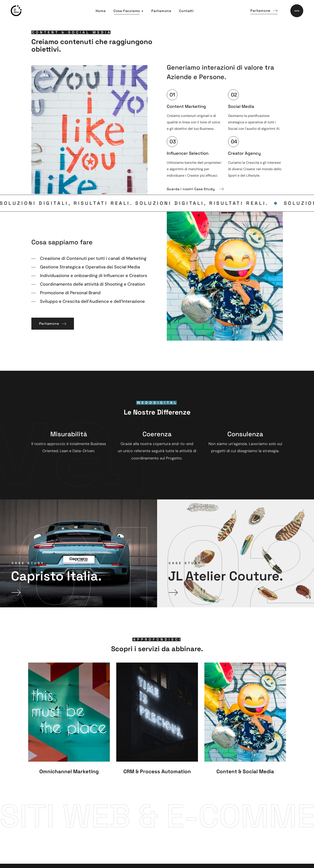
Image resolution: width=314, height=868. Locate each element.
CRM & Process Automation (157, 771)
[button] (264, 11)
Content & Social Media (245, 771)
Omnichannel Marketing (69, 771)
